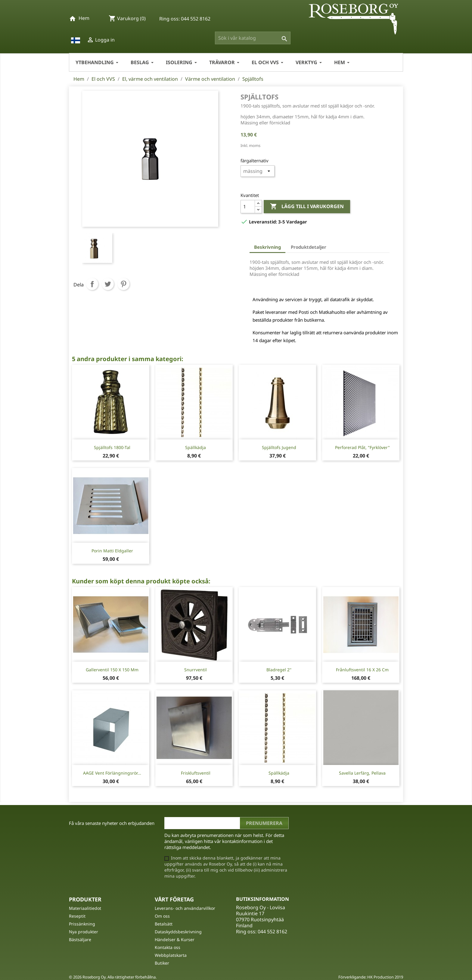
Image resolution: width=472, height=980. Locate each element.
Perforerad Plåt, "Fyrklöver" (362, 447)
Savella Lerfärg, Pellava (362, 773)
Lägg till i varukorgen (307, 207)
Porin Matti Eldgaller (112, 551)
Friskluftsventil (196, 773)
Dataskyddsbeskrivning (178, 932)
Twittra (108, 284)
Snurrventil (196, 670)
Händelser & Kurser (175, 939)
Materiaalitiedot (85, 908)
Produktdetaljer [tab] (309, 247)
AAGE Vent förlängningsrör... (112, 773)
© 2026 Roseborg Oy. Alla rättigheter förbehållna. (113, 977)
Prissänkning (82, 924)
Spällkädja (196, 447)
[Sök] (253, 38)
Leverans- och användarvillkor (185, 908)
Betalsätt (164, 924)
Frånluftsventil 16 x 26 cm (362, 670)
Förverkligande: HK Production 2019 (371, 977)
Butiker (162, 963)
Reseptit (77, 916)
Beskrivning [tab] (267, 247)
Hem (84, 18)
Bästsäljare (80, 939)
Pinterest (123, 284)
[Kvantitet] (248, 207)
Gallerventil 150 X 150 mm (112, 670)
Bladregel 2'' (279, 670)
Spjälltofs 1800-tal (112, 447)
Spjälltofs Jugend (279, 447)
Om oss (162, 916)
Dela (92, 284)
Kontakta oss (168, 947)
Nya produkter (84, 932)
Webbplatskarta (171, 955)
